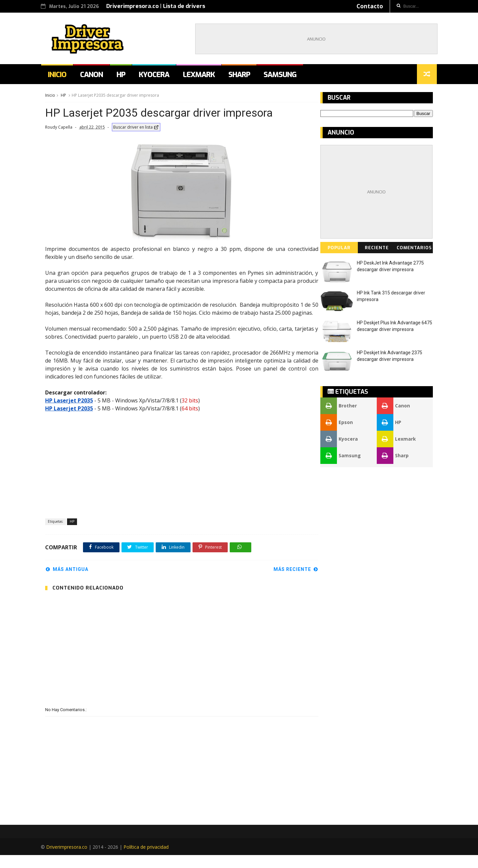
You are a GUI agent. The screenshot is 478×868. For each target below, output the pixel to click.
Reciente (377, 250)
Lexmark (202, 76)
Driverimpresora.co (136, 6)
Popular (339, 250)
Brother (339, 408)
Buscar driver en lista (136, 130)
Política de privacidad (150, 860)
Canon (95, 76)
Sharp (243, 76)
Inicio (61, 76)
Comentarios (414, 250)
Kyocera (158, 76)
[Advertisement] (312, 40)
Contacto (366, 6)
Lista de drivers (188, 6)
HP (124, 76)
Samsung (284, 76)
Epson (337, 424)
